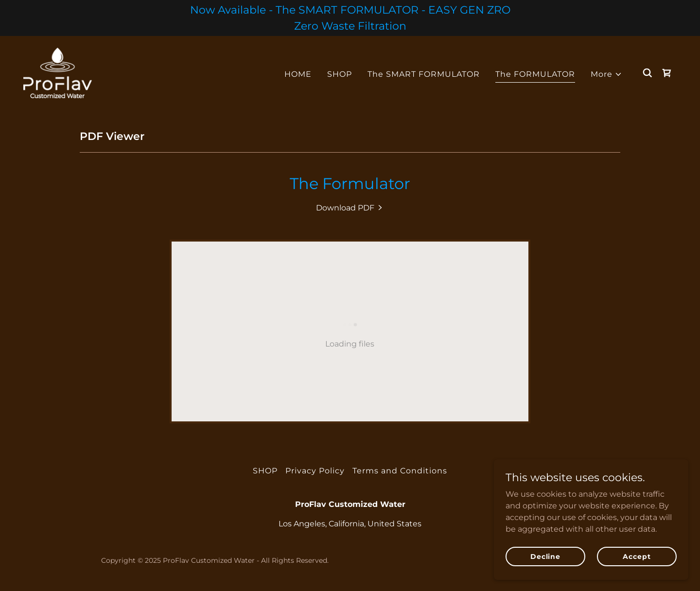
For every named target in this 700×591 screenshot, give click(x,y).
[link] (58, 72)
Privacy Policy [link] (315, 471)
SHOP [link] (340, 74)
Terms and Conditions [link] (400, 471)
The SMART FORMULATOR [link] (424, 74)
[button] (606, 74)
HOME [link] (298, 74)
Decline (545, 556)
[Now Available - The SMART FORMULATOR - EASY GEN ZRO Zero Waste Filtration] (350, 18)
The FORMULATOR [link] (535, 74)
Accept (637, 556)
